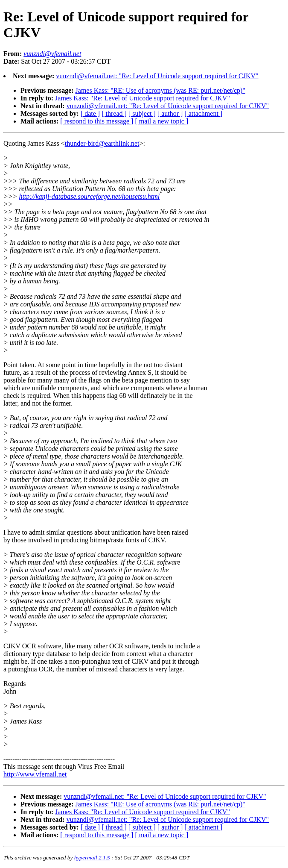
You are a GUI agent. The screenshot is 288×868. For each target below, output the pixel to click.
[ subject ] (142, 113)
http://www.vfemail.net (35, 774)
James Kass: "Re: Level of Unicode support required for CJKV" (143, 98)
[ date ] (90, 113)
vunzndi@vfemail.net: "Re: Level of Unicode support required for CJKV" (157, 76)
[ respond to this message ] (97, 121)
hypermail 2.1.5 (92, 858)
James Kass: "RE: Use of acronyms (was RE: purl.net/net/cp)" (160, 90)
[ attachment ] (203, 113)
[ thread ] (114, 113)
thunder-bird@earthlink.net (102, 143)
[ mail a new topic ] (161, 121)
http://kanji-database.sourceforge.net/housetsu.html (89, 196)
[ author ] (170, 113)
